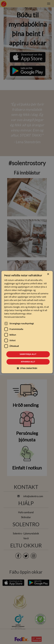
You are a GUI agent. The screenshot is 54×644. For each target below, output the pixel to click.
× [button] (48, 274)
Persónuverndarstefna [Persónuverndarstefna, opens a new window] (15, 317)
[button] (27, 368)
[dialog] (27, 322)
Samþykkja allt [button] (28, 354)
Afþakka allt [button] (28, 362)
